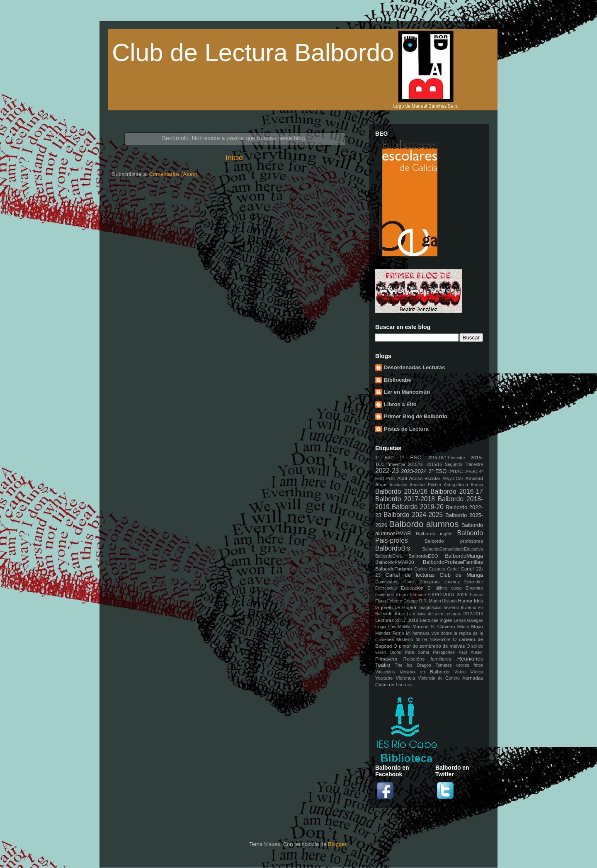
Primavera (386, 659)
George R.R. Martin (422, 601)
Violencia (405, 678)
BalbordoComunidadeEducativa (453, 549)
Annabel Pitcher (426, 485)
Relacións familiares (427, 659)
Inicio (234, 158)
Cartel (453, 569)
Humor (465, 601)
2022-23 (387, 471)
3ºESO (471, 472)
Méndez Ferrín (390, 633)
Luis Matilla (399, 627)
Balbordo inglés (434, 533)
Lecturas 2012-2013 (464, 614)
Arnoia (477, 485)
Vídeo (460, 672)
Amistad (474, 478)
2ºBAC (456, 471)
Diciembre (473, 582)
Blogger (337, 844)
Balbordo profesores (454, 541)
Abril (402, 478)
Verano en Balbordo (425, 672)
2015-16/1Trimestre (446, 458)
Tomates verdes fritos (459, 665)
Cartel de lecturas (410, 575)
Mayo (477, 626)
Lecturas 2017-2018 (397, 620)
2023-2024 (414, 471)
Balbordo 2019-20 (418, 507)
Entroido (418, 595)
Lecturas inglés (436, 620)
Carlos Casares (430, 569)
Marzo (463, 627)
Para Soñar (417, 652)
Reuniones (470, 659)
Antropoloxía (456, 485)
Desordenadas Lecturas (414, 367)
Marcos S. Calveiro (434, 626)
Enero (402, 595)
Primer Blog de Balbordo (416, 416)
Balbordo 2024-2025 (413, 515)
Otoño (396, 652)
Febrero (395, 601)
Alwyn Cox (453, 479)
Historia (449, 601)
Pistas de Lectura (406, 429)
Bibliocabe (398, 380)
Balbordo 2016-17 (457, 491)
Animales (398, 485)
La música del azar (425, 614)
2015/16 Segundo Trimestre (455, 464)
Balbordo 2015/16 (401, 491)
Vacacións (385, 672)
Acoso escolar (425, 478)
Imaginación (430, 608)
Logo (381, 626)
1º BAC (385, 458)
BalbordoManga (464, 556)
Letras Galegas (468, 621)
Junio (400, 613)
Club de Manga (461, 575)
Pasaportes (444, 652)
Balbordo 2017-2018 (405, 499)
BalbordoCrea (388, 556)
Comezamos (387, 582)
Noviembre (440, 640)
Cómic (409, 582)
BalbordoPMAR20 (395, 562)
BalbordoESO (423, 556)
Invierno (451, 608)
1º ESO (410, 457)
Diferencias (386, 588)
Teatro (383, 665)
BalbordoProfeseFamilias (453, 562)
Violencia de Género (439, 678)
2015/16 (416, 464)
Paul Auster (471, 652)
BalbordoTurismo (394, 569)
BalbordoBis (393, 548)
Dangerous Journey (440, 582)
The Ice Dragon (413, 665)
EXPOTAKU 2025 (448, 594)
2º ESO (438, 471)
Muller (421, 640)
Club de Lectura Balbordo (253, 52)
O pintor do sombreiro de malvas (429, 646)
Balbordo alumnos (424, 524)
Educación (412, 588)
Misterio (405, 639)
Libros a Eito (400, 404)
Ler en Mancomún (407, 392)
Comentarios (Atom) (173, 174)
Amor (381, 484)
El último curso (445, 588)
